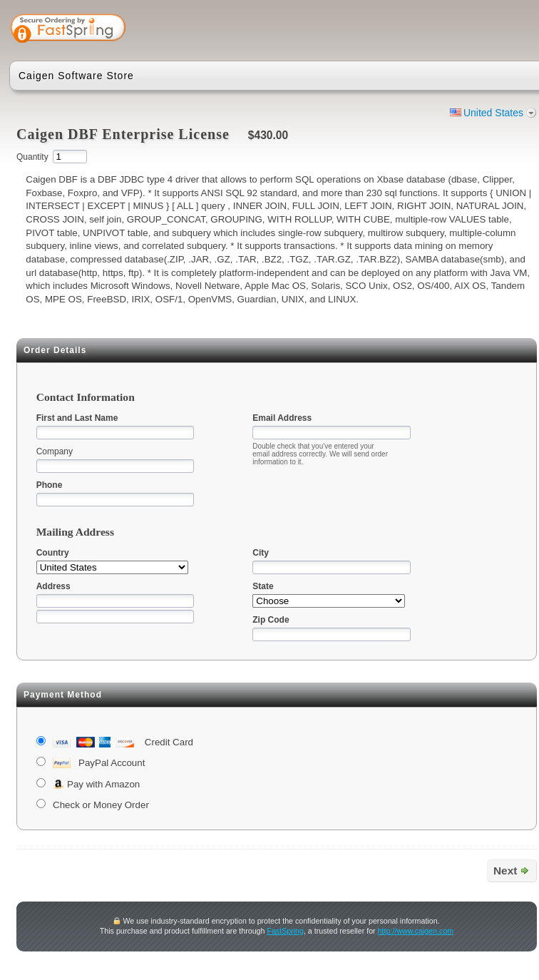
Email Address (282, 418)
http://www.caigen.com (416, 931)
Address (53, 586)
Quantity (32, 157)
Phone (50, 485)
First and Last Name (77, 418)
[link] (481, 30)
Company (55, 451)
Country (53, 553)
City (261, 553)
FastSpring (285, 931)
